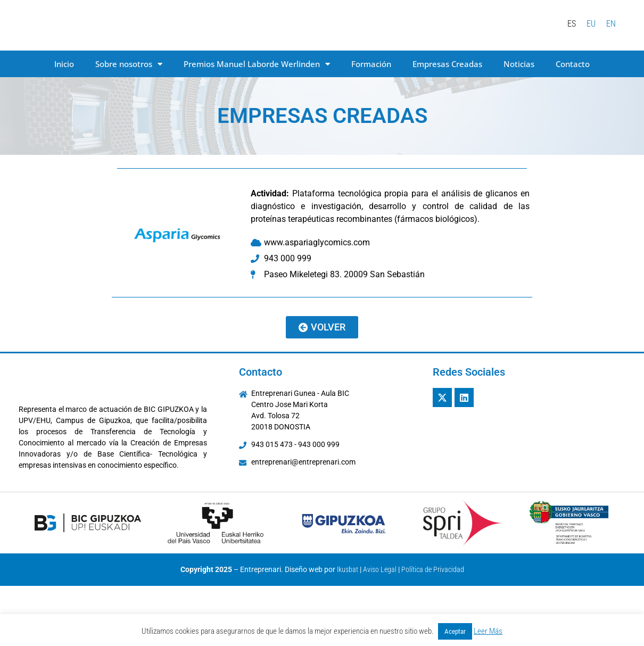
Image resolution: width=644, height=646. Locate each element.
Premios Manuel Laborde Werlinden (257, 64)
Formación (371, 64)
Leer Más (488, 631)
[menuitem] (572, 24)
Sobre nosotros (129, 64)
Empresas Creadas (447, 64)
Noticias (519, 64)
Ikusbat (348, 569)
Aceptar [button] (455, 631)
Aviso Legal (380, 569)
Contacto (573, 64)
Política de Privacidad (433, 569)
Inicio (64, 64)
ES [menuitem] (572, 23)
